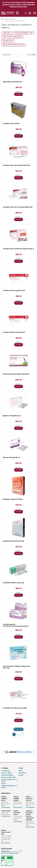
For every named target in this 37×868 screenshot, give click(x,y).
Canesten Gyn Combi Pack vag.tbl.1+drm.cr (18, 249)
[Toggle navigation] (34, 13)
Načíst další (19, 729)
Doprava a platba (6, 773)
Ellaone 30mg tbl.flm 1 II (12, 458)
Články (21, 771)
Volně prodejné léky (9, 19)
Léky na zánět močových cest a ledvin (14, 45)
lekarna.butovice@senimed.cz (10, 853)
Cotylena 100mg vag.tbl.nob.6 (14, 291)
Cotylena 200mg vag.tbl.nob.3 (14, 332)
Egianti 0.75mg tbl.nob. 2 (12, 416)
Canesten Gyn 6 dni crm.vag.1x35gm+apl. (18, 207)
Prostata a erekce (8, 41)
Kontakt (21, 775)
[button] (4, 752)
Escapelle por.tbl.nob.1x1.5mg (13, 541)
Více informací (5, 807)
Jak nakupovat (6, 771)
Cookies (4, 784)
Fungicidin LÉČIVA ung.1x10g (13, 583)
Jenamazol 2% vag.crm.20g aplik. (15, 708)
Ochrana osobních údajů (8, 777)
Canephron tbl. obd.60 (11, 124)
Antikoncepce (7, 33)
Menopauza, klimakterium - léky (24, 33)
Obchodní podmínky (7, 775)
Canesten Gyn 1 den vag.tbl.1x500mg (16, 165)
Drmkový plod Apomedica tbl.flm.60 (16, 374)
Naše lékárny (22, 773)
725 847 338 (5, 851)
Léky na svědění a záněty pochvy (12, 37)
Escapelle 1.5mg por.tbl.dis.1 (13, 499)
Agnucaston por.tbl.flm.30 (12, 82)
